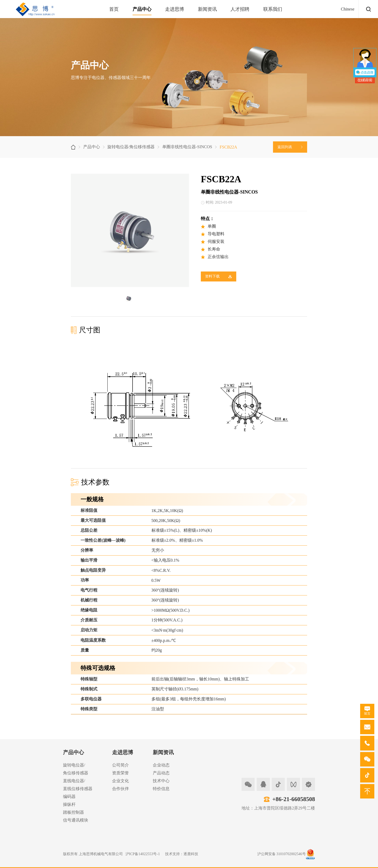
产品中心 (142, 9)
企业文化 (120, 781)
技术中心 (161, 781)
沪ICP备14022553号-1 (143, 854)
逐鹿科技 (191, 854)
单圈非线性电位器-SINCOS (187, 147)
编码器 (69, 797)
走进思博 (175, 9)
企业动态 (161, 765)
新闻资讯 (207, 9)
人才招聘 (240, 9)
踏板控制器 (73, 812)
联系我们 (273, 9)
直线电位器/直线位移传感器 (78, 785)
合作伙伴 (120, 789)
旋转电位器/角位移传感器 (131, 147)
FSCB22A (229, 147)
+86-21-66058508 (294, 799)
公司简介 (120, 765)
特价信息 (161, 789)
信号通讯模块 (76, 820)
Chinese (348, 9)
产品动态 (161, 773)
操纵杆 (69, 804)
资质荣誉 (120, 773)
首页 (114, 9)
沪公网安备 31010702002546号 (282, 854)
